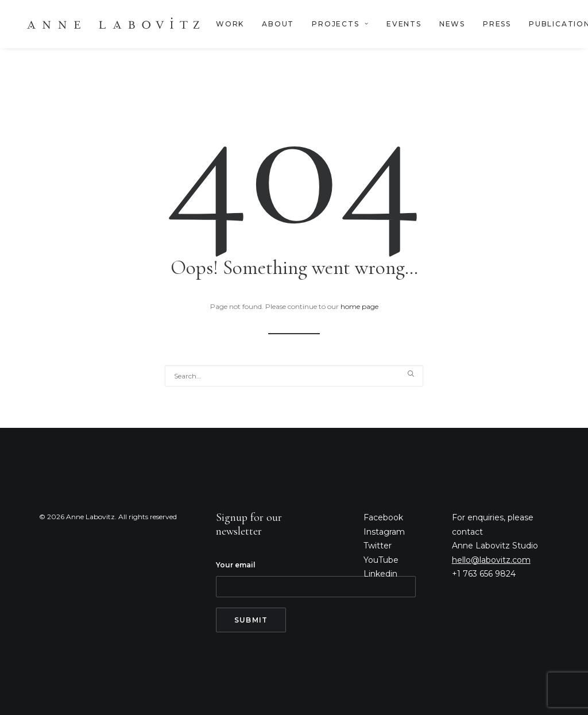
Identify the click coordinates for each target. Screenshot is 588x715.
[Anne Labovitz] (113, 24)
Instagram (384, 532)
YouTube (381, 560)
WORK (230, 24)
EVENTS (404, 24)
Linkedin (380, 574)
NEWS (452, 24)
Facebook (383, 517)
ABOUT (278, 24)
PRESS (497, 24)
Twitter (378, 546)
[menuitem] (230, 24)
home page (359, 306)
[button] (411, 374)
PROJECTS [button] (340, 24)
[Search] (294, 376)
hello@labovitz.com (491, 560)
